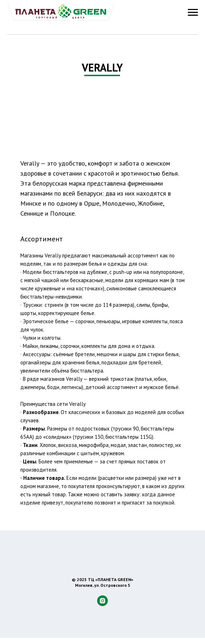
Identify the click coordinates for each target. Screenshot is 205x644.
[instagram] (102, 604)
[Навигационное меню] (193, 13)
